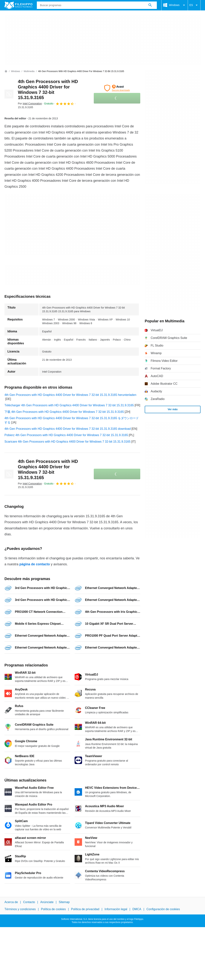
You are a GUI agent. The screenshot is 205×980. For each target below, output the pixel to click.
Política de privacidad (85, 909)
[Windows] (16, 71)
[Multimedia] (29, 71)
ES (194, 5)
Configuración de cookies (163, 909)
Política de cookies (53, 909)
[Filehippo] (18, 5)
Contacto (29, 902)
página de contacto (35, 564)
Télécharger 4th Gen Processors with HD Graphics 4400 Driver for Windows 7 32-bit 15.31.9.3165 (69, 405)
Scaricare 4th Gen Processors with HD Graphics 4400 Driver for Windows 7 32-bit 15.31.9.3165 (68, 442)
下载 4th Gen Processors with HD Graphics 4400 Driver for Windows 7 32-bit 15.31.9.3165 (64, 412)
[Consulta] (97, 5)
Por (30, 104)
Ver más (173, 409)
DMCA (137, 909)
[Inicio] (6, 71)
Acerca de (11, 902)
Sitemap (64, 902)
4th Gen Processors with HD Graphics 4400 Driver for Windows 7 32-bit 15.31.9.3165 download (68, 429)
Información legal (116, 909)
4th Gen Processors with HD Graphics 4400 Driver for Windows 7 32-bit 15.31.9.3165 (48, 89)
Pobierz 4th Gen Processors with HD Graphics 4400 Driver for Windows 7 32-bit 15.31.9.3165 (66, 435)
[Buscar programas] (150, 5)
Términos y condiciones (20, 909)
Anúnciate (47, 902)
